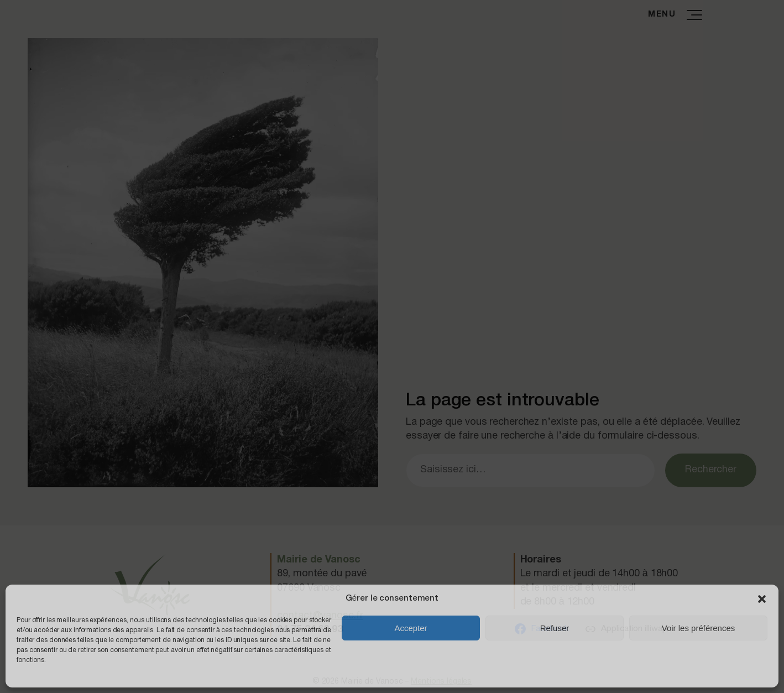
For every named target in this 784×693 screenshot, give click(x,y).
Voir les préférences (699, 628)
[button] (762, 599)
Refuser (555, 628)
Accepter (411, 628)
